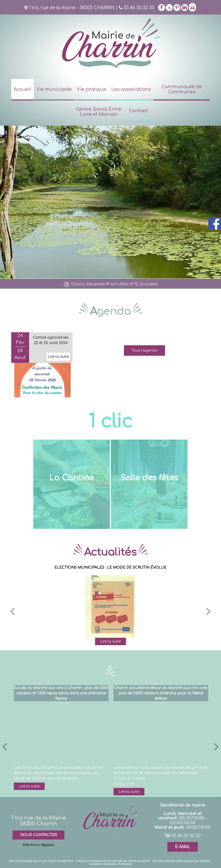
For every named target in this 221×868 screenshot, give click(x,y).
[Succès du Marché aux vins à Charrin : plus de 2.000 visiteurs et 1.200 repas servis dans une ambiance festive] (61, 733)
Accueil (22, 89)
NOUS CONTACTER (38, 835)
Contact (139, 111)
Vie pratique (92, 89)
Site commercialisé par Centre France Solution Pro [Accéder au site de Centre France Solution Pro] (41, 861)
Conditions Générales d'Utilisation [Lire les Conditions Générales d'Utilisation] (111, 864)
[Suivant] (208, 611)
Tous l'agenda (144, 350)
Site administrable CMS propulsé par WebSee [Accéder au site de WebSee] (181, 861)
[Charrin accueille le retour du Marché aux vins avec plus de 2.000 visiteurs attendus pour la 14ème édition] (161, 733)
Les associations (131, 89)
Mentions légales (38, 845)
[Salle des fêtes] (149, 484)
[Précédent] (13, 611)
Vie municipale (54, 89)
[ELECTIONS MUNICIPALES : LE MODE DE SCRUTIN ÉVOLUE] (110, 607)
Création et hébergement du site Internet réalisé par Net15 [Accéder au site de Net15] (113, 861)
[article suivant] (216, 746)
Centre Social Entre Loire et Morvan (99, 112)
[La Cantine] (72, 484)
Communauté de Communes (182, 89)
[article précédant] (5, 746)
